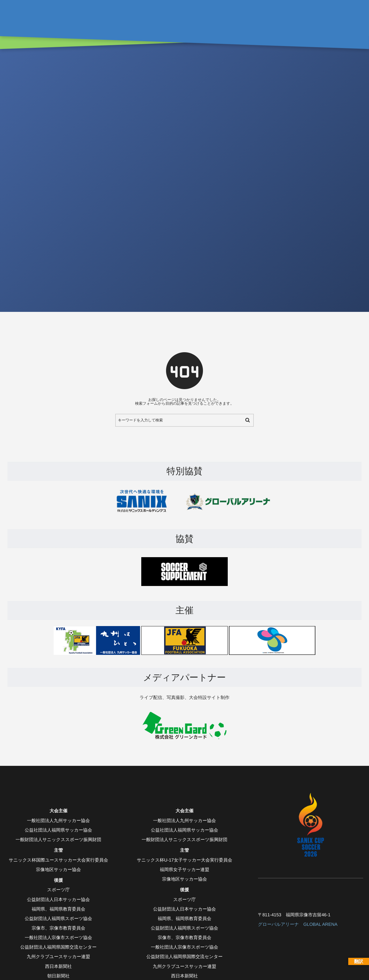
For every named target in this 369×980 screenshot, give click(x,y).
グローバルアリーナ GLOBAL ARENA (298, 925)
